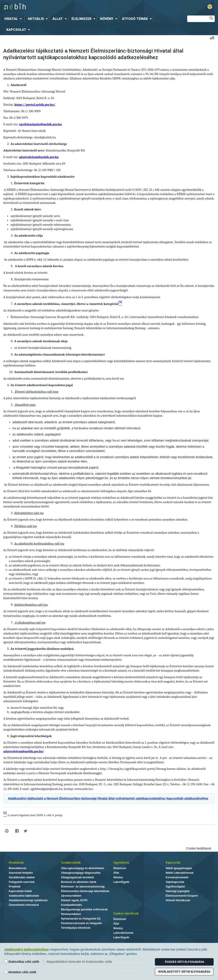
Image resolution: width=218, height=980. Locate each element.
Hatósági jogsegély (178, 891)
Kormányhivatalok (177, 877)
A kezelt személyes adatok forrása (39, 266)
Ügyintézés (121, 863)
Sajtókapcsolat (175, 882)
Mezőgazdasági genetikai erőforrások (84, 910)
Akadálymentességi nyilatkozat (28, 900)
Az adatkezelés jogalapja (32, 253)
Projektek (15, 887)
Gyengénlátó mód (210, 7)
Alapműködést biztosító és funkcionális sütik (77, 962)
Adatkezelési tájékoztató (24, 896)
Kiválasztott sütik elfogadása (184, 972)
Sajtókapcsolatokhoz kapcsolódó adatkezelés (42, 177)
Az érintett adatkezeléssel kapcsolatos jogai (42, 385)
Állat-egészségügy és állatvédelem (83, 868)
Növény (118, 877)
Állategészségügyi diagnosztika (81, 873)
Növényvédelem (71, 914)
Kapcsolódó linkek (20, 891)
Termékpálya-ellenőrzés (76, 928)
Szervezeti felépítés (21, 873)
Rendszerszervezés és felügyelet (82, 923)
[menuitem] (14, 19)
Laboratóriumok (123, 933)
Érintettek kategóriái (29, 183)
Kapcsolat (173, 863)
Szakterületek (71, 863)
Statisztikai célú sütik (22, 962)
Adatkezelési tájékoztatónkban (27, 949)
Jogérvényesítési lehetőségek (31, 736)
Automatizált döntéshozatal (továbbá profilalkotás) (51, 372)
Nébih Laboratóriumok (180, 873)
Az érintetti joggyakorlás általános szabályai (42, 649)
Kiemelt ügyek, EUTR (74, 900)
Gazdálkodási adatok (22, 877)
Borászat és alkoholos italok (79, 882)
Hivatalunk (16, 863)
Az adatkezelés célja (29, 236)
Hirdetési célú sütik (20, 972)
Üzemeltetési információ (24, 905)
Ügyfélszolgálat (175, 887)
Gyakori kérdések (126, 913)
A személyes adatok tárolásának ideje (41, 341)
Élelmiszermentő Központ (182, 896)
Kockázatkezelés (72, 905)
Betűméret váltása (212, 38)
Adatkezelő (18, 85)
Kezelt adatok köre (28, 209)
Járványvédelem (71, 896)
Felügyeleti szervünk (22, 882)
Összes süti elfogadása (184, 962)
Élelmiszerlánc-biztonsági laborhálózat (85, 891)
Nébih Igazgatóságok (179, 868)
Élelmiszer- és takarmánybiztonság (83, 887)
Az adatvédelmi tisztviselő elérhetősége (39, 144)
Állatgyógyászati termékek (78, 877)
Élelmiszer (120, 868)
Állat (116, 873)
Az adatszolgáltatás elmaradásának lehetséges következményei (59, 355)
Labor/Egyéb (121, 882)
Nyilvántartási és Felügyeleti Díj (81, 919)
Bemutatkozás (18, 868)
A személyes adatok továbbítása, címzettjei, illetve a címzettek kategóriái (66, 304)
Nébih (66, 7)
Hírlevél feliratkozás (178, 900)
